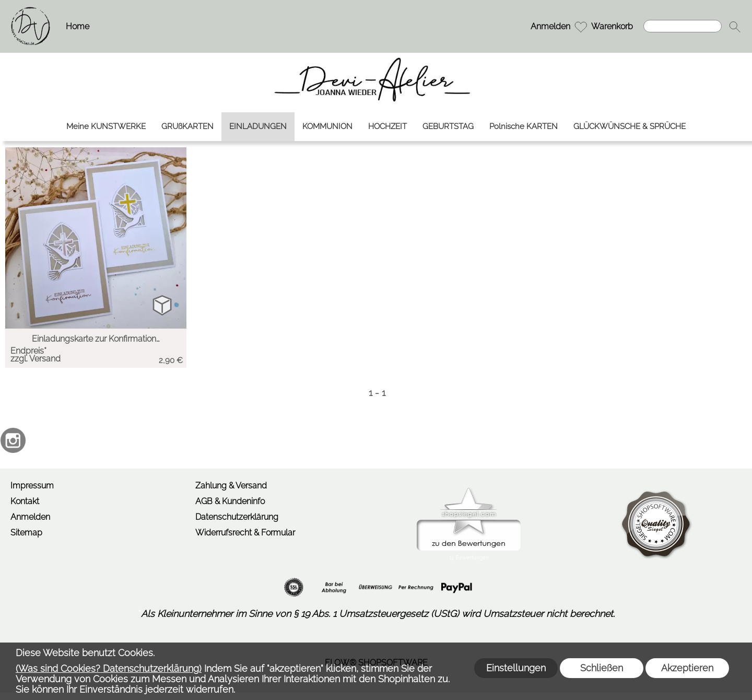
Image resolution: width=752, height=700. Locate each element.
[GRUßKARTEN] (187, 127)
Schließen (602, 668)
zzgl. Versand (36, 359)
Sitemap (26, 533)
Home (78, 26)
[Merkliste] (581, 27)
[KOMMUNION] (327, 127)
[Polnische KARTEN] (524, 127)
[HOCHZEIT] (387, 127)
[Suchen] (683, 26)
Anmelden (550, 26)
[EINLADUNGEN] (258, 127)
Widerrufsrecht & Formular (245, 533)
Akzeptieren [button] (687, 668)
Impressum (32, 486)
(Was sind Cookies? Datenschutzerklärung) (109, 668)
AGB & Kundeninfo (230, 501)
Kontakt (25, 501)
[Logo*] (30, 11)
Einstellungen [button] (516, 668)
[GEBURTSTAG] (448, 127)
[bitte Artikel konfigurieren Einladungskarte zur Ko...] (162, 305)
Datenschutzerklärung (237, 517)
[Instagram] (13, 440)
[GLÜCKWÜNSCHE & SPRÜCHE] (630, 127)
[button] (735, 27)
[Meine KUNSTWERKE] (106, 127)
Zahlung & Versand (231, 486)
